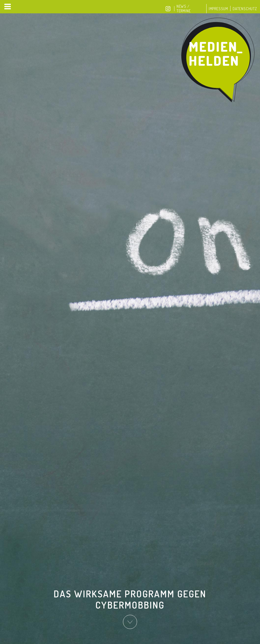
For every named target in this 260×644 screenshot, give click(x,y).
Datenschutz (245, 9)
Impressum (218, 9)
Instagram (168, 9)
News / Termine (184, 9)
